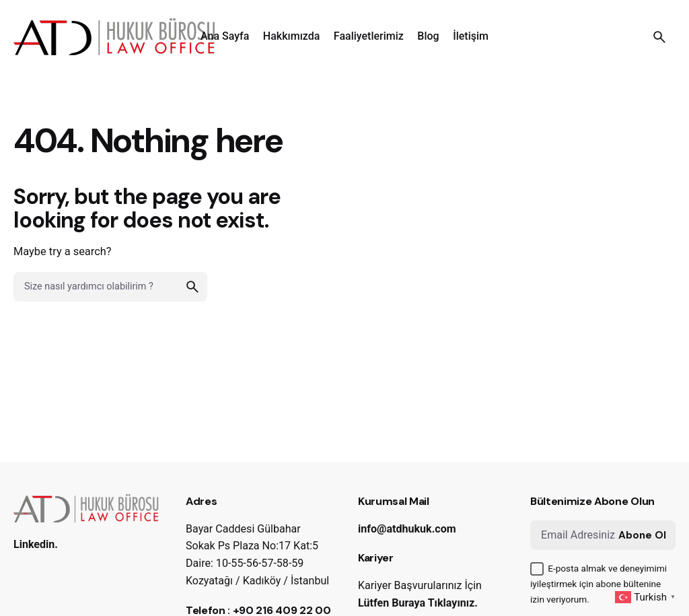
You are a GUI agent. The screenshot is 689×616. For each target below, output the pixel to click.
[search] (192, 287)
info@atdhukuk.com (407, 529)
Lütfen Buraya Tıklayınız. (418, 603)
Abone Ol (642, 535)
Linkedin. (36, 544)
